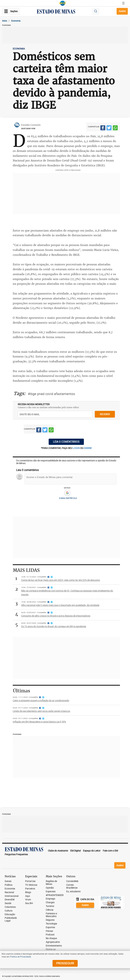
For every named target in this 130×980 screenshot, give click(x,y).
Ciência (50, 910)
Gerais (8, 881)
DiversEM (10, 900)
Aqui (28, 896)
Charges (50, 902)
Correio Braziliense (72, 886)
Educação (10, 914)
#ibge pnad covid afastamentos (51, 394)
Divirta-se (51, 949)
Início (5, 21)
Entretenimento (54, 946)
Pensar (49, 931)
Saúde (8, 903)
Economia (16, 21)
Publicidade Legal (11, 919)
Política (9, 885)
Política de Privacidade (20, 957)
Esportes (50, 927)
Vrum (28, 900)
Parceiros (30, 889)
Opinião (50, 888)
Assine (122, 11)
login (76, 448)
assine (88, 448)
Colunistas (10, 907)
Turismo (50, 906)
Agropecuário (53, 942)
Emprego (50, 899)
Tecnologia (51, 924)
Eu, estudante (73, 892)
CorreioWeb (72, 881)
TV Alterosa (31, 885)
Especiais (51, 892)
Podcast (50, 935)
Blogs (28, 892)
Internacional (12, 896)
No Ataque (51, 938)
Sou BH (29, 903)
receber (105, 414)
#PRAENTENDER (55, 895)
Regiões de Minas (51, 883)
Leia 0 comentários (66, 442)
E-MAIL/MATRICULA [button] (68, 498)
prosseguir (65, 963)
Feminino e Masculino (51, 915)
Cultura (9, 911)
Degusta (50, 920)
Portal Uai (30, 881)
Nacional (9, 892)
